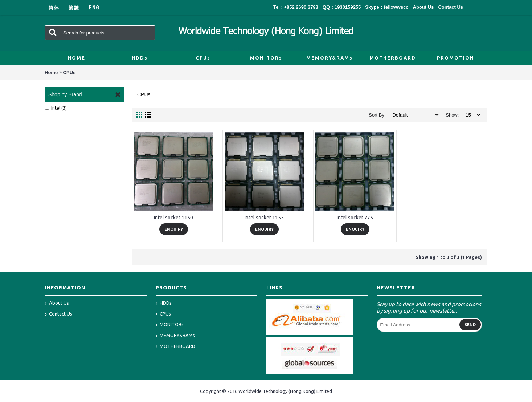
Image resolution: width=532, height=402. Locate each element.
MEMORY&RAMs (175, 336)
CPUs (69, 72)
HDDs (164, 303)
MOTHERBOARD (175, 347)
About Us (57, 304)
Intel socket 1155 (264, 218)
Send (470, 325)
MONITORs (170, 325)
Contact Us (59, 314)
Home (51, 72)
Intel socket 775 (355, 218)
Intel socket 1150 (173, 218)
